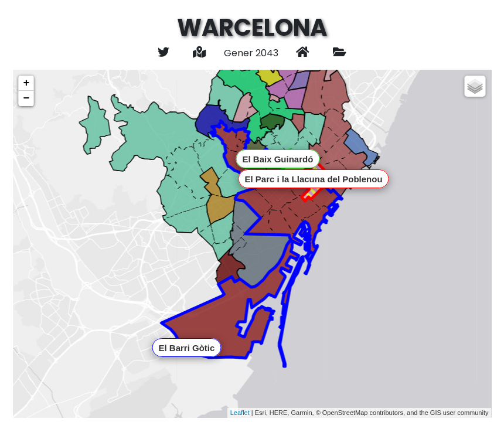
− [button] (27, 98)
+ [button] (27, 83)
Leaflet (240, 413)
